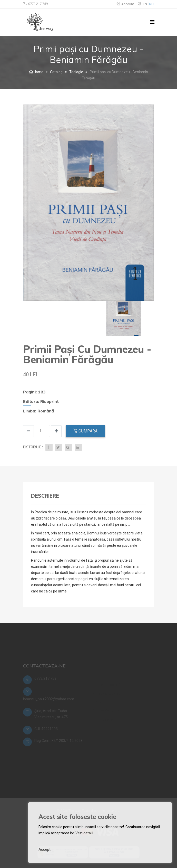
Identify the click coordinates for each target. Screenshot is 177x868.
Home (36, 72)
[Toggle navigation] (152, 22)
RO (151, 4)
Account (125, 4)
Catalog (56, 72)
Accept (45, 850)
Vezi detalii (84, 833)
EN (145, 4)
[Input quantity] (42, 431)
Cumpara (85, 431)
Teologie (76, 72)
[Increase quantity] (28, 431)
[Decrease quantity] (56, 431)
